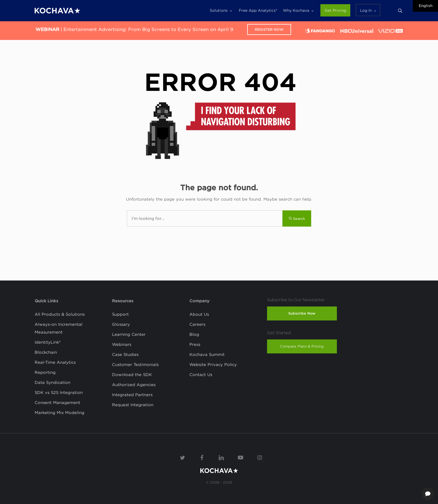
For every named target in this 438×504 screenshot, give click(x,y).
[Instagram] (260, 457)
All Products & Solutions (60, 314)
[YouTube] (241, 457)
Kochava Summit (207, 355)
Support (120, 314)
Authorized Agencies (134, 385)
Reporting (45, 372)
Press (195, 344)
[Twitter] (183, 457)
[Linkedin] (221, 457)
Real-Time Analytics (55, 362)
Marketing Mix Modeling (59, 413)
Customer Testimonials (135, 365)
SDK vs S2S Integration (59, 393)
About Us (199, 314)
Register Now (269, 29)
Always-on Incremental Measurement (59, 328)
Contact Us (201, 375)
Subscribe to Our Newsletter (296, 300)
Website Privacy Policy (213, 365)
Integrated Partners (132, 395)
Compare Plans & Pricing (302, 346)
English (426, 6)
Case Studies (125, 355)
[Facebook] (202, 457)
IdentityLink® (48, 342)
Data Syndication (53, 382)
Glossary (121, 324)
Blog (194, 334)
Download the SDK (132, 375)
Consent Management (57, 403)
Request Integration (133, 405)
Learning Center (129, 334)
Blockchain (46, 352)
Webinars (122, 344)
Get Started (279, 333)
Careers (197, 324)
